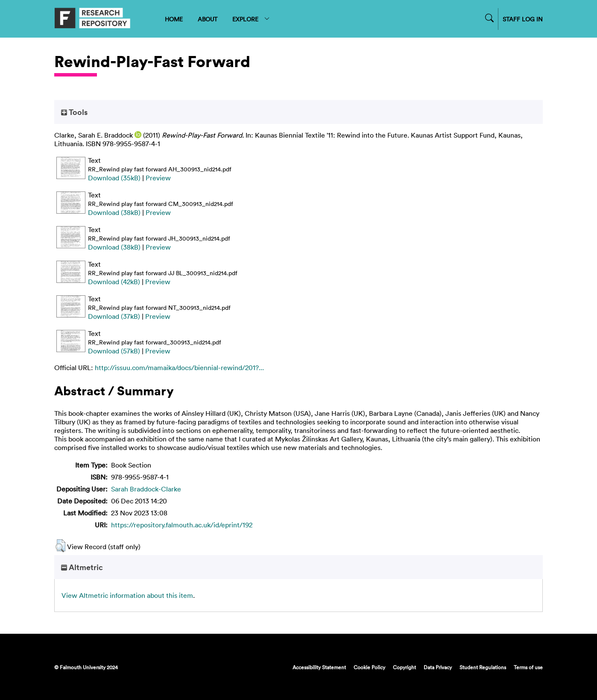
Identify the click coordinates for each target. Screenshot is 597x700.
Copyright (404, 667)
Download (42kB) (114, 282)
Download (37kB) (114, 316)
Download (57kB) (114, 351)
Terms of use (528, 667)
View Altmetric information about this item (127, 595)
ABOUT (208, 19)
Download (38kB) (114, 212)
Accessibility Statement (319, 667)
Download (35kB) (114, 178)
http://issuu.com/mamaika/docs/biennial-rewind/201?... (179, 368)
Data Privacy (438, 667)
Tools (74, 112)
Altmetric (82, 567)
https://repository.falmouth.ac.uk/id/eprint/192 (182, 525)
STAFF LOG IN (523, 19)
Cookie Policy (369, 667)
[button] (60, 546)
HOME (174, 19)
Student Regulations (483, 667)
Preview (158, 178)
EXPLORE (251, 19)
